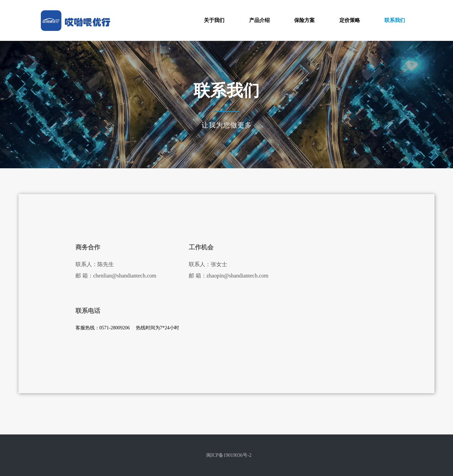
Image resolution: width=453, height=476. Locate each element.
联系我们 (395, 20)
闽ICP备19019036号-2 (229, 455)
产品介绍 (259, 20)
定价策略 (350, 20)
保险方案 (304, 20)
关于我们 (214, 20)
